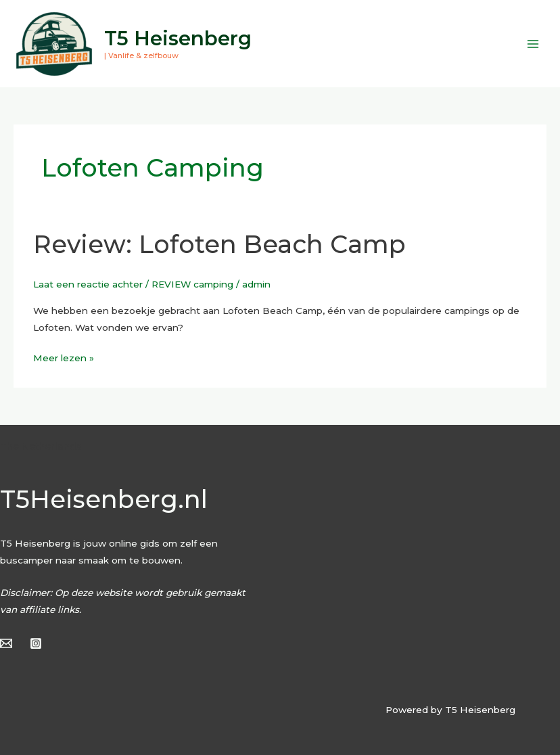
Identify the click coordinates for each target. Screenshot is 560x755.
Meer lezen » (64, 357)
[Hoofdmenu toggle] (533, 44)
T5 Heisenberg (178, 38)
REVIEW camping (192, 284)
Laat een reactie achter (88, 284)
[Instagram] (36, 643)
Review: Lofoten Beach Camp (219, 244)
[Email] (6, 643)
